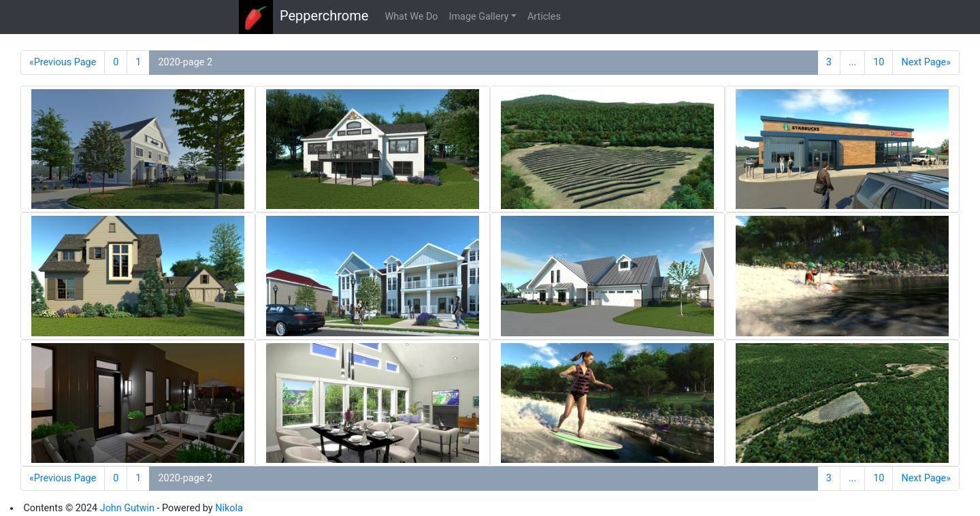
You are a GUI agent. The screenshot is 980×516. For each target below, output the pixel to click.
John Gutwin (127, 508)
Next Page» (926, 62)
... (852, 62)
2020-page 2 (185, 62)
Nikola (229, 508)
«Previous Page (63, 62)
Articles (544, 17)
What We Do (411, 17)
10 (879, 62)
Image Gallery (479, 17)
